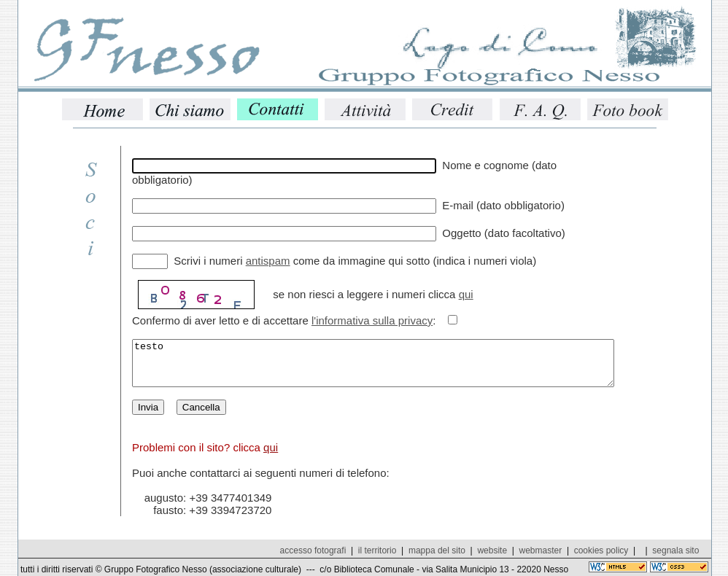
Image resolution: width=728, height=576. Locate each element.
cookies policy (601, 550)
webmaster (541, 550)
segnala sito (675, 550)
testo (402, 367)
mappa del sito (437, 550)
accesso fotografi (313, 550)
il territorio (377, 550)
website (492, 550)
